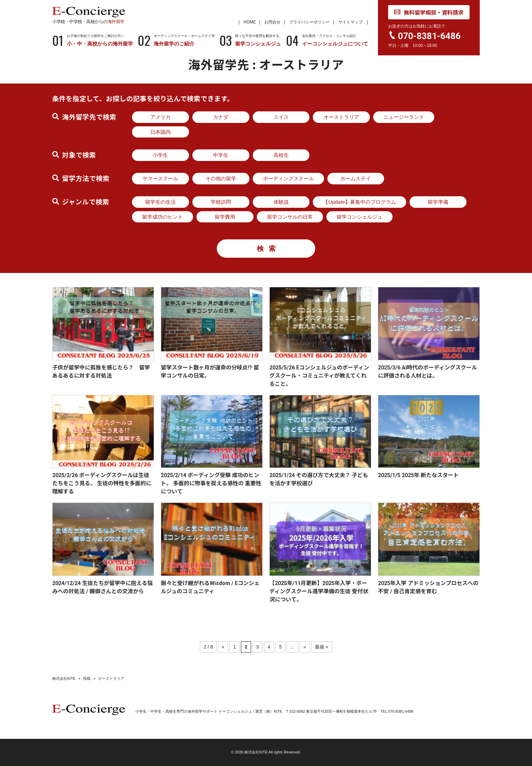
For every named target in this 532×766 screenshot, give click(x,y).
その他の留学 (221, 178)
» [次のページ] (305, 647)
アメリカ (160, 117)
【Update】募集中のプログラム (359, 202)
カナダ (221, 117)
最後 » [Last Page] (322, 647)
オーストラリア (341, 117)
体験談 (281, 202)
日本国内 (160, 132)
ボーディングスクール (288, 178)
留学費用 (225, 217)
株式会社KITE (64, 678)
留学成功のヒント (163, 217)
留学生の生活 (160, 202)
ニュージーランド (404, 117)
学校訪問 (221, 202)
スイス (281, 117)
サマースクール (160, 178)
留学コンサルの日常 (290, 217)
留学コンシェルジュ (359, 217)
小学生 (160, 155)
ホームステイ (356, 178)
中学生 (221, 155)
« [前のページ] (223, 647)
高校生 (281, 155)
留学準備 (438, 202)
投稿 (87, 678)
